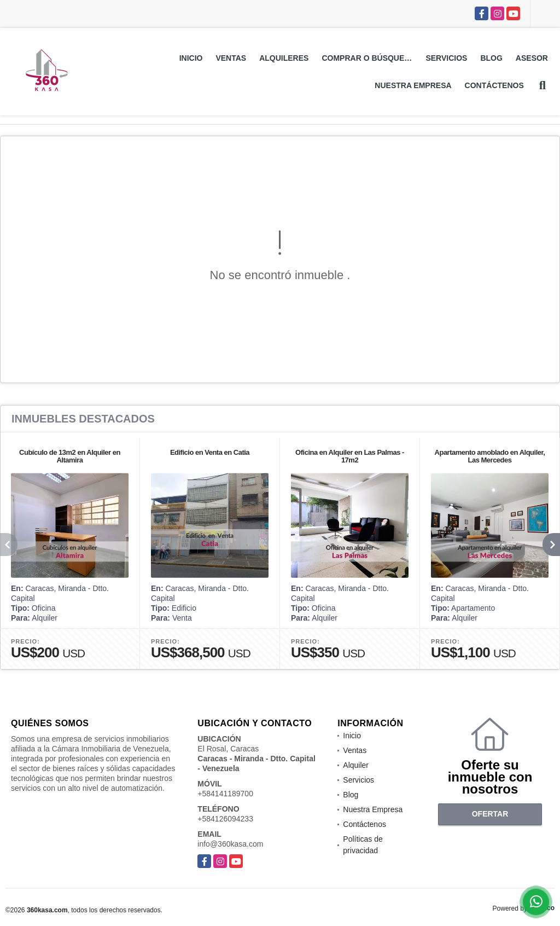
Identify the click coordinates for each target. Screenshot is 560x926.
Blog (491, 58)
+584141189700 (225, 794)
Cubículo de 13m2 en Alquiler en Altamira (70, 456)
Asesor (532, 58)
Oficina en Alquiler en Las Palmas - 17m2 (350, 456)
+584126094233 (225, 819)
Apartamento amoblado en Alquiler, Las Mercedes (490, 456)
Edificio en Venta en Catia (210, 452)
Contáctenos (494, 85)
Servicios (446, 58)
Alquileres (284, 58)
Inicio (191, 58)
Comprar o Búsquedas (370, 58)
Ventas (231, 58)
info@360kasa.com (230, 844)
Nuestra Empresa (413, 85)
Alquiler (356, 765)
